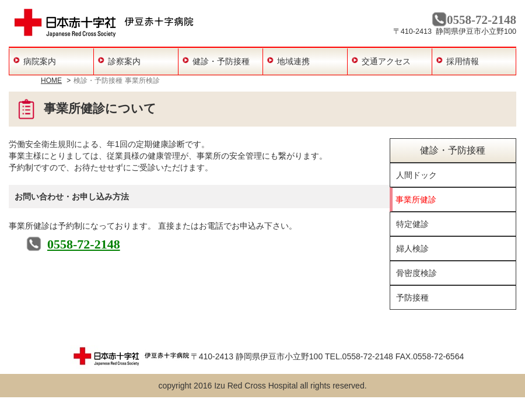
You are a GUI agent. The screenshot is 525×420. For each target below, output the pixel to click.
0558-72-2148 (84, 244)
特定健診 (412, 224)
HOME (51, 80)
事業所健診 (416, 199)
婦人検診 (412, 249)
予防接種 (412, 297)
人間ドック (416, 175)
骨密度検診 (416, 273)
